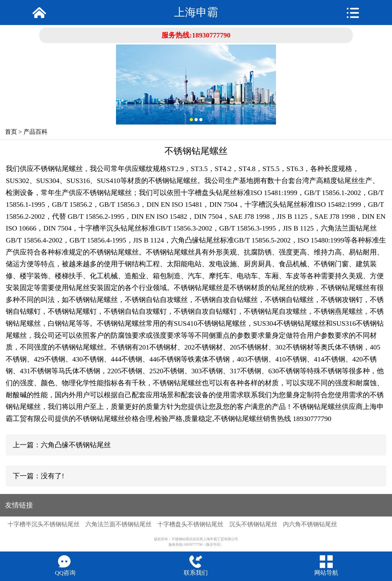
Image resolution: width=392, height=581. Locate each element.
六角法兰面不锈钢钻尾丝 (118, 524)
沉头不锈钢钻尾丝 (253, 524)
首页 (11, 132)
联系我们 (196, 573)
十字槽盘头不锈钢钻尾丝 (190, 524)
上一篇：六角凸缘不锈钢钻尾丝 (62, 445)
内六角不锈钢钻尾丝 (310, 524)
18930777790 (211, 35)
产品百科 (35, 132)
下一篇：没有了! (38, 476)
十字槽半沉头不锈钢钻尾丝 (43, 524)
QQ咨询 (65, 573)
